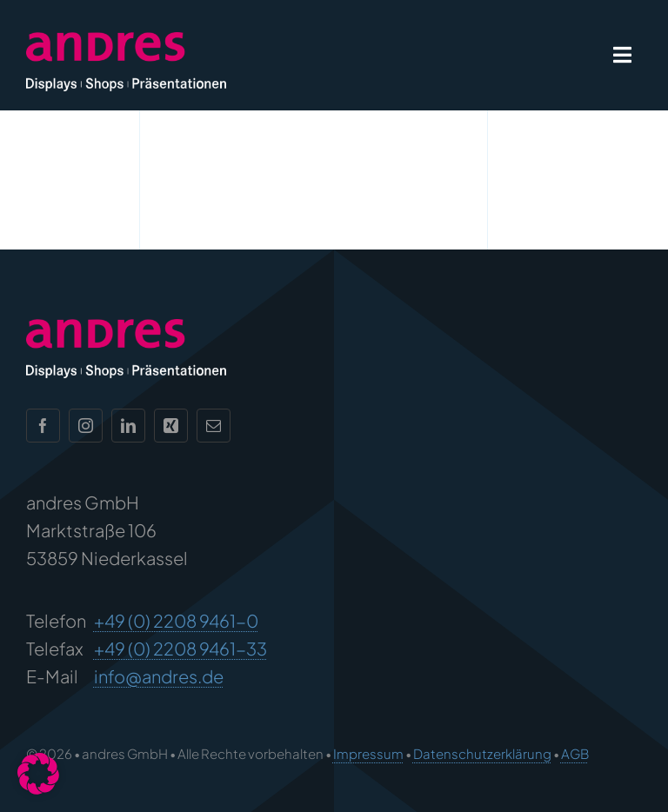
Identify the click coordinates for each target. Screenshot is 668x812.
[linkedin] (128, 426)
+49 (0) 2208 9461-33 (180, 648)
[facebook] (43, 426)
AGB (575, 753)
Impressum (368, 753)
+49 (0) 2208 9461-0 (176, 620)
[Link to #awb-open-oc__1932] (622, 55)
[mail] (214, 426)
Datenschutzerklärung (482, 753)
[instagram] (86, 426)
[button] (38, 774)
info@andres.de (159, 676)
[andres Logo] (126, 40)
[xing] (171, 426)
